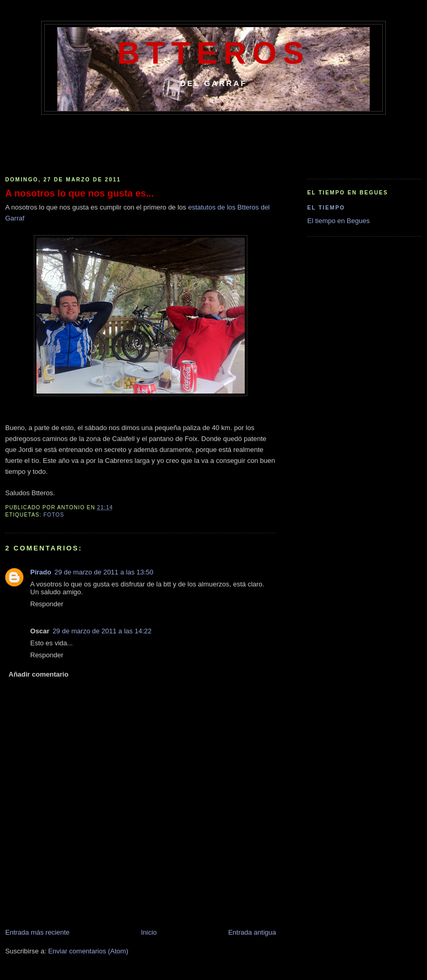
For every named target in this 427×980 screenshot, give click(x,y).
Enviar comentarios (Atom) (88, 951)
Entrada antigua (252, 932)
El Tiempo (326, 208)
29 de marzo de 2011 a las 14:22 (102, 631)
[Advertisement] (213, 143)
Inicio (149, 932)
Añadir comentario (39, 674)
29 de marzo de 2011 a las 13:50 (104, 572)
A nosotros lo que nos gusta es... (79, 193)
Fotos (54, 515)
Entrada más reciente (37, 932)
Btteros (213, 53)
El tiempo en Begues (338, 221)
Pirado (41, 572)
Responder (47, 604)
